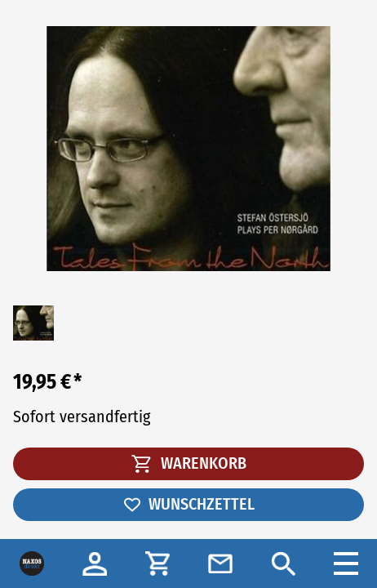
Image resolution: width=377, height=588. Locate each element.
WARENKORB (189, 463)
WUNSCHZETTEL (188, 504)
